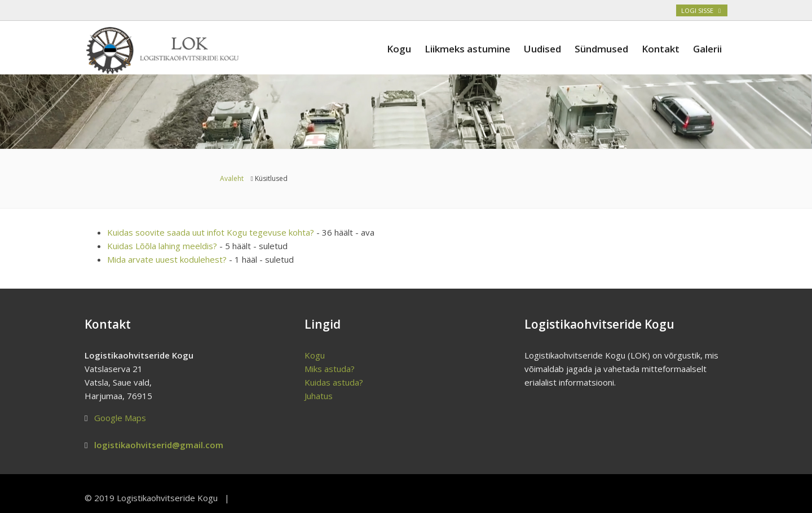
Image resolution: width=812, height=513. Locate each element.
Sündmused (601, 49)
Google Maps (120, 418)
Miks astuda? (330, 369)
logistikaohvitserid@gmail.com (159, 445)
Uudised (542, 49)
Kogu (399, 49)
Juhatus (319, 396)
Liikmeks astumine (467, 49)
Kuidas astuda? (334, 382)
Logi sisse (702, 10)
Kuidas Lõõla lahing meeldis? (162, 246)
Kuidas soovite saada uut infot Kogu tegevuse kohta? (211, 232)
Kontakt (661, 49)
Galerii (707, 49)
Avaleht (232, 178)
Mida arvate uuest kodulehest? (167, 259)
